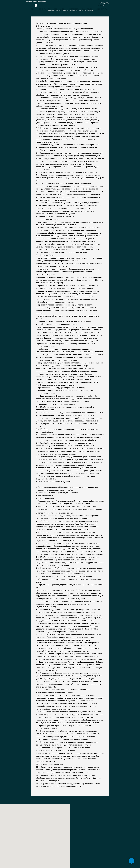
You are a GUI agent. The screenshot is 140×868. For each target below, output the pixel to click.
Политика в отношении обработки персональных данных (71, 11)
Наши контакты (101, 9)
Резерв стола (74, 9)
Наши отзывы (87, 9)
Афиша (63, 9)
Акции (55, 9)
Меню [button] (33, 9)
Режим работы (44, 9)
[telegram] (36, 6)
